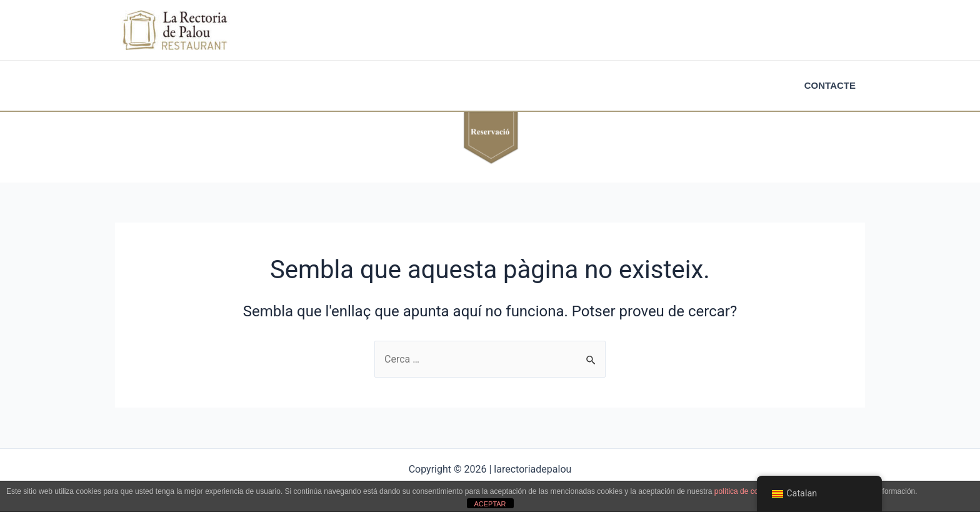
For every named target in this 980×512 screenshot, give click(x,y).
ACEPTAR (490, 504)
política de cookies (745, 491)
